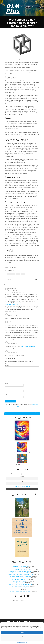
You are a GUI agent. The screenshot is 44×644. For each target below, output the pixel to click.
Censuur (12, 59)
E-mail (7, 389)
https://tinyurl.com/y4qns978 (28, 346)
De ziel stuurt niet (20, 583)
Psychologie (39, 607)
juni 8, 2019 (22, 59)
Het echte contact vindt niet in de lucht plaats (20, 591)
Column (31, 607)
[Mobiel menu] (7, 2)
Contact (17, 612)
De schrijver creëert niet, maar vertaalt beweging (20, 569)
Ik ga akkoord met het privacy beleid (23, 486)
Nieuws (10, 607)
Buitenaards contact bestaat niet (20, 581)
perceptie (23, 274)
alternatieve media (11, 274)
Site (6, 395)
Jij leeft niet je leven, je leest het (20, 566)
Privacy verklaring (22, 617)
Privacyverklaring (24, 643)
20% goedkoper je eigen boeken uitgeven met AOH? (20, 574)
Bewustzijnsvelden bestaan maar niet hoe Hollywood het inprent (23, 588)
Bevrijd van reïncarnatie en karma (20, 579)
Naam (7, 383)
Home (4, 607)
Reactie (7, 366)
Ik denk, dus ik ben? (20, 568)
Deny (22, 636)
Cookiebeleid (18, 643)
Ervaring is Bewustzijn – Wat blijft (20, 573)
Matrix (17, 59)
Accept (22, 633)
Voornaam (22, 476)
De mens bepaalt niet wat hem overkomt (20, 578)
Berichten (7, 59)
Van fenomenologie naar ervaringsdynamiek (20, 576)
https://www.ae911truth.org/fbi (13, 304)
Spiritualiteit (9, 612)
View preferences (22, 640)
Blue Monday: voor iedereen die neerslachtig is (20, 584)
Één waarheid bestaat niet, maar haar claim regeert (20, 571)
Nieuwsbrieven (35, 612)
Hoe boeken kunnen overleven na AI (20, 586)
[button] (42, 624)
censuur (18, 274)
